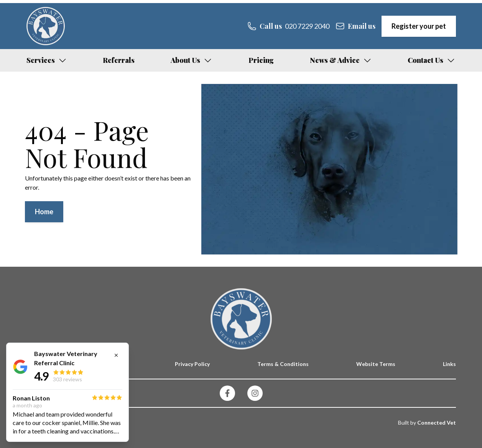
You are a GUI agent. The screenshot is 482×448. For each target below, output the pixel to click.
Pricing (261, 60)
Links (449, 364)
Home (44, 212)
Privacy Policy (192, 364)
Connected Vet (437, 423)
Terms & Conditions (283, 364)
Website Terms (376, 364)
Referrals (119, 60)
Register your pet (419, 26)
